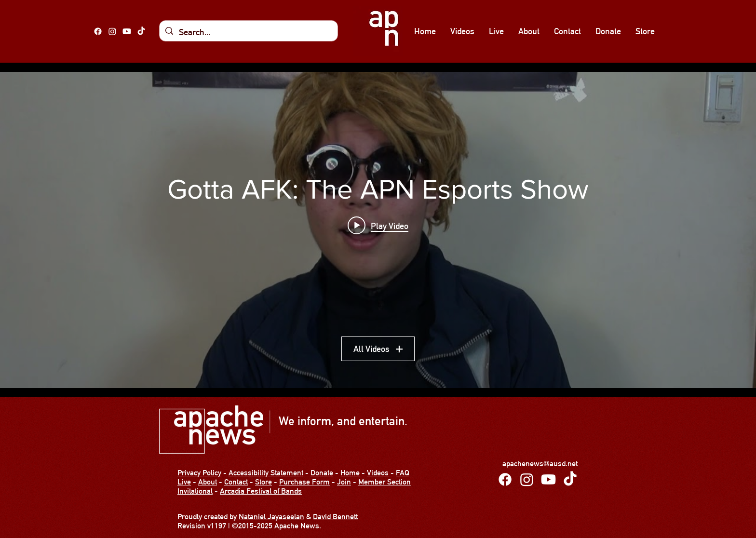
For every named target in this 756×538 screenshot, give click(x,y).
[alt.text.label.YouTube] (127, 31)
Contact (236, 482)
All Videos (378, 349)
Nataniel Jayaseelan (271, 517)
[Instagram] (112, 31)
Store (263, 482)
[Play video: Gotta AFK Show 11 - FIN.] (378, 226)
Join (344, 482)
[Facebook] (98, 31)
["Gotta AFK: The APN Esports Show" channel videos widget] (378, 230)
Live (184, 482)
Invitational (195, 491)
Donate (322, 473)
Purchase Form (304, 482)
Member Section (385, 482)
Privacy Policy (199, 473)
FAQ (403, 473)
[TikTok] (141, 31)
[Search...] (248, 32)
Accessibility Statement (266, 473)
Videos (378, 473)
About (208, 482)
